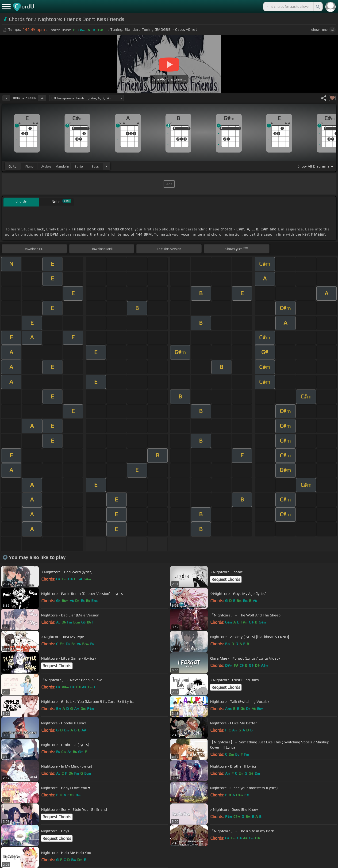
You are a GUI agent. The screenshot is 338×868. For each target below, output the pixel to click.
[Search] (318, 7)
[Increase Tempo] (42, 98)
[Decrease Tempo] (6, 98)
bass (95, 166)
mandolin (62, 166)
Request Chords (226, 579)
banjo (79, 166)
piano (29, 166)
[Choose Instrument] (106, 166)
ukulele (46, 166)
